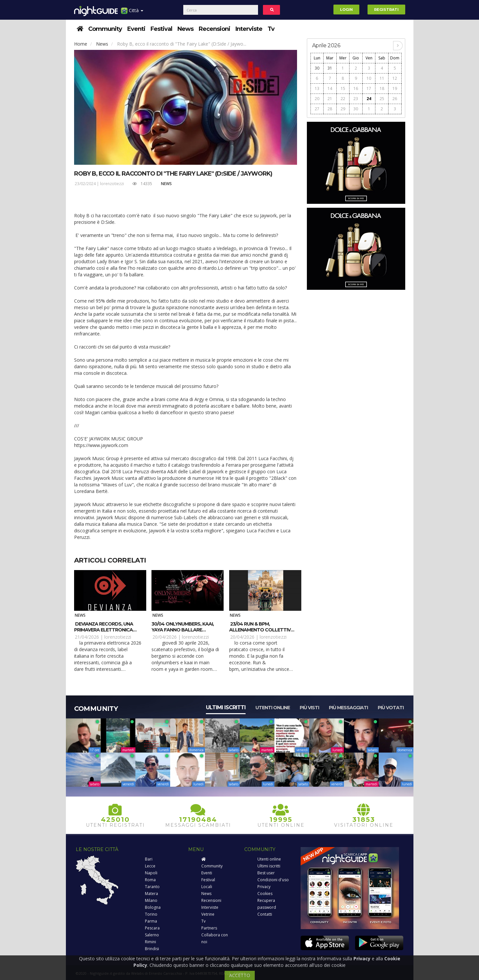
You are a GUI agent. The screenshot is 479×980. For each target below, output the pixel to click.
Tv (271, 29)
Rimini (150, 942)
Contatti (265, 914)
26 (395, 99)
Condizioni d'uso (273, 880)
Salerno (152, 935)
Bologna (153, 907)
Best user (266, 873)
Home (81, 44)
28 (330, 109)
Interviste (249, 29)
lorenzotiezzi (112, 184)
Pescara (152, 928)
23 (356, 99)
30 (317, 68)
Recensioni (214, 29)
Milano (151, 900)
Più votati (391, 708)
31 (330, 68)
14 (330, 88)
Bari (149, 859)
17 (369, 88)
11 (382, 78)
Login (346, 10)
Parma (151, 921)
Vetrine (208, 914)
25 (382, 99)
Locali (207, 887)
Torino (151, 914)
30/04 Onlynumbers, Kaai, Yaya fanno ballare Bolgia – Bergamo (183, 630)
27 (317, 109)
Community (105, 29)
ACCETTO (240, 975)
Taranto (152, 887)
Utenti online (273, 708)
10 (369, 78)
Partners (209, 928)
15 (343, 88)
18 (382, 88)
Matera (151, 894)
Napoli (151, 873)
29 (343, 109)
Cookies (265, 894)
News (185, 29)
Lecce (150, 866)
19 (395, 88)
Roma (150, 880)
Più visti (309, 708)
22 (343, 99)
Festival (161, 29)
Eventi (136, 29)
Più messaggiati (348, 708)
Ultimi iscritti (226, 707)
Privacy (264, 887)
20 (317, 99)
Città (132, 13)
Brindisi (152, 949)
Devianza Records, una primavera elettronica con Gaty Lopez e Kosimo (106, 630)
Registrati (386, 10)
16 (356, 88)
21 (330, 99)
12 (395, 78)
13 (317, 88)
